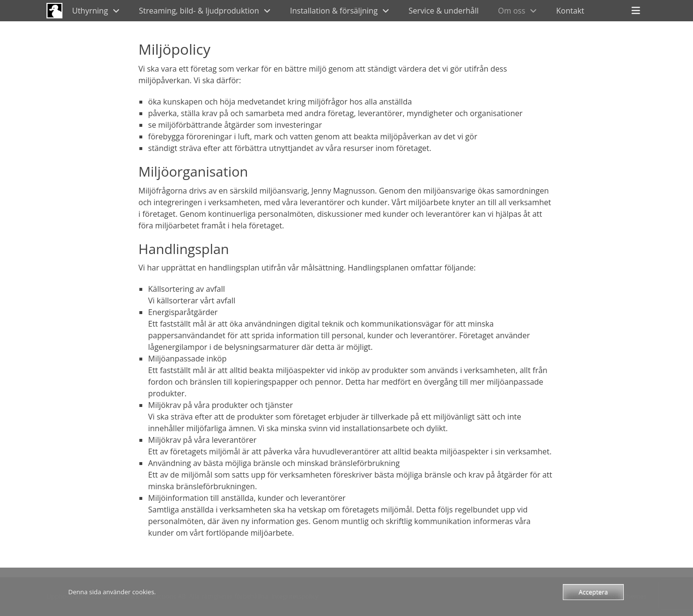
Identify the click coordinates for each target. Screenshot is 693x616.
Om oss (512, 11)
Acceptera (593, 592)
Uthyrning (90, 11)
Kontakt (570, 11)
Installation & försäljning (334, 11)
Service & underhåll (444, 11)
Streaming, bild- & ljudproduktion (199, 11)
